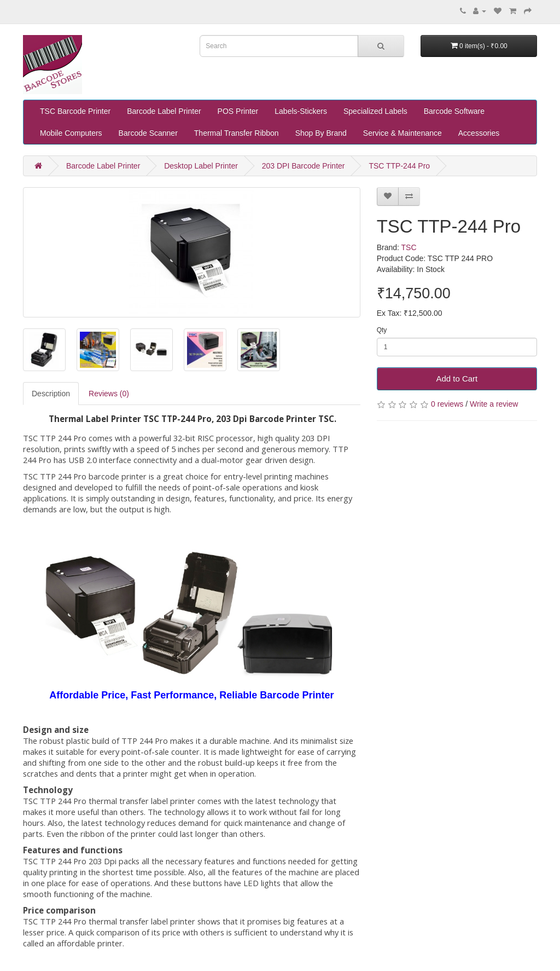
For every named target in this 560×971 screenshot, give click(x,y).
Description (51, 394)
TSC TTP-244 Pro (399, 166)
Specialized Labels (375, 111)
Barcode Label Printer (164, 111)
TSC (409, 247)
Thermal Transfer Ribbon (237, 133)
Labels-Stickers (301, 111)
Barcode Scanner (148, 133)
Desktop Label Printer (201, 166)
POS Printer (238, 111)
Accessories (479, 133)
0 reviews (447, 404)
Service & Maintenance (402, 133)
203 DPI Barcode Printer (304, 166)
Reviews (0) (109, 394)
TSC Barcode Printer (75, 111)
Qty (382, 330)
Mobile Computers (71, 133)
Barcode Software (454, 111)
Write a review (494, 404)
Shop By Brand (321, 133)
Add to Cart (457, 378)
